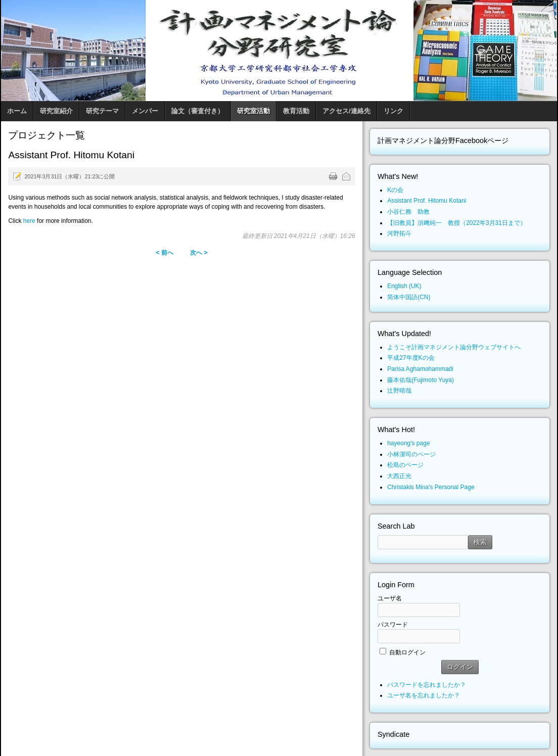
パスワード (393, 625)
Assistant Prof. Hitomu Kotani (427, 201)
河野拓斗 (399, 233)
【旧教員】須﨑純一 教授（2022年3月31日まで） (457, 223)
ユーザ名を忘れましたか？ (424, 695)
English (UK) (404, 286)
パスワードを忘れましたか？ (427, 685)
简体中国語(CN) (409, 297)
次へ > (199, 253)
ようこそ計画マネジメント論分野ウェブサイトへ (454, 347)
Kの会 (395, 190)
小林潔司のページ (411, 454)
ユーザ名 (390, 598)
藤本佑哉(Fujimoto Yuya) (421, 380)
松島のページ (405, 465)
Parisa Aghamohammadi (420, 369)
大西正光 (399, 476)
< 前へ (164, 253)
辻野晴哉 (399, 391)
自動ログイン (407, 652)
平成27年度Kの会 (411, 358)
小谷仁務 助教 (408, 212)
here (29, 221)
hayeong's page (408, 443)
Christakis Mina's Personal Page (431, 487)
